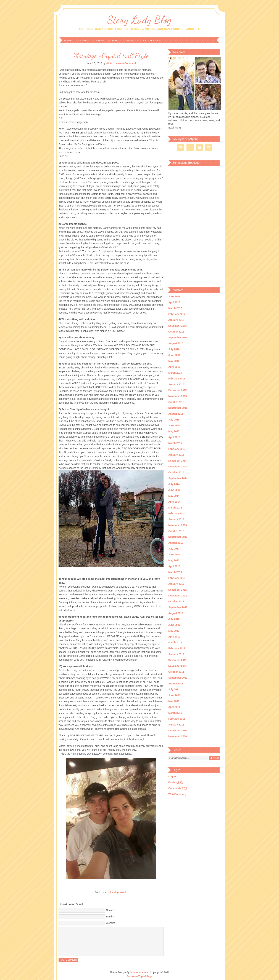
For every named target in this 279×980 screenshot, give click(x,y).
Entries (175, 782)
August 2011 (176, 684)
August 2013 (176, 543)
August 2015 (176, 414)
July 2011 (174, 689)
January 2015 (176, 455)
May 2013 (174, 560)
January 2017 (176, 320)
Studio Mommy (139, 972)
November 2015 (178, 396)
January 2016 (176, 384)
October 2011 (176, 672)
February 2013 (177, 578)
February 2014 (177, 513)
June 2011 (174, 695)
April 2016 (174, 367)
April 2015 (174, 437)
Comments (178, 788)
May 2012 (174, 631)
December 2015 (177, 390)
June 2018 (174, 296)
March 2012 (175, 642)
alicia (109, 63)
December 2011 (177, 660)
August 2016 (176, 343)
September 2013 (178, 537)
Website (110, 923)
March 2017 (175, 308)
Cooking (83, 41)
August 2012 (176, 613)
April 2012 (174, 637)
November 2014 (178, 467)
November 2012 (178, 596)
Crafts (99, 41)
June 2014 (174, 490)
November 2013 (178, 525)
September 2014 (178, 478)
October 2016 (176, 332)
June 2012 (174, 625)
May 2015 (174, 431)
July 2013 (174, 549)
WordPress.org (177, 794)
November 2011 (178, 666)
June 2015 (174, 425)
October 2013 (176, 531)
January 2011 (176, 725)
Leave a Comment (125, 63)
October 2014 (176, 472)
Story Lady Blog (139, 20)
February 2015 (177, 449)
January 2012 (176, 654)
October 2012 (176, 601)
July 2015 (174, 420)
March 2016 (175, 373)
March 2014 (175, 508)
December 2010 (177, 730)
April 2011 (174, 707)
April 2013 (174, 566)
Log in (172, 776)
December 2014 (177, 461)
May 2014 (174, 496)
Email (109, 917)
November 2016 (178, 326)
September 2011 (178, 678)
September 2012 (178, 607)
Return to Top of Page (139, 976)
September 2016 (178, 338)
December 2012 (177, 590)
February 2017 (177, 314)
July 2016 (174, 349)
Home (68, 41)
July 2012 (174, 619)
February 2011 (177, 719)
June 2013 (174, 555)
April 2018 (174, 302)
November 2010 (178, 736)
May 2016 (174, 361)
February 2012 (177, 648)
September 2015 (178, 408)
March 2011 (175, 713)
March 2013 (175, 572)
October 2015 (176, 402)
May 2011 (174, 701)
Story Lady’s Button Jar (143, 41)
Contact (115, 41)
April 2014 (174, 502)
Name (109, 910)
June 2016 (174, 355)
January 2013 (176, 584)
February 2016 (177, 379)
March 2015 (175, 443)
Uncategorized (117, 892)
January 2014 (176, 519)
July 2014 (174, 484)
